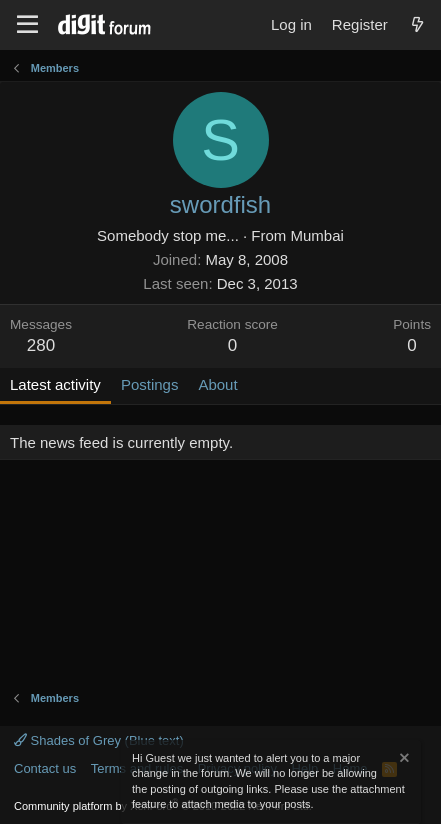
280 (41, 345)
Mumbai (317, 235)
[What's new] (417, 24)
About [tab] (217, 384)
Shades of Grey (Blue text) (99, 740)
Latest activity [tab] (55, 384)
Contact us (45, 768)
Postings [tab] (150, 384)
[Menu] (27, 25)
